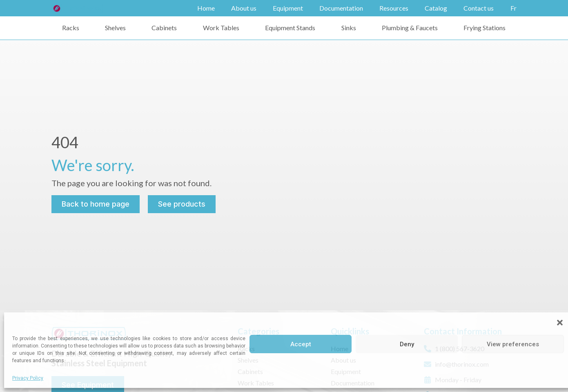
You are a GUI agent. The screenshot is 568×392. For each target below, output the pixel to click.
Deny (407, 344)
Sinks (349, 28)
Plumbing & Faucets (410, 28)
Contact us (479, 8)
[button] (560, 323)
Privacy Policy (28, 378)
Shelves (115, 28)
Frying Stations (484, 28)
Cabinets (164, 28)
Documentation (341, 8)
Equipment (288, 8)
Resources (394, 8)
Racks (71, 28)
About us (244, 8)
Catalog (436, 8)
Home (206, 8)
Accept (301, 344)
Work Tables (221, 28)
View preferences (513, 344)
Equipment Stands (290, 28)
